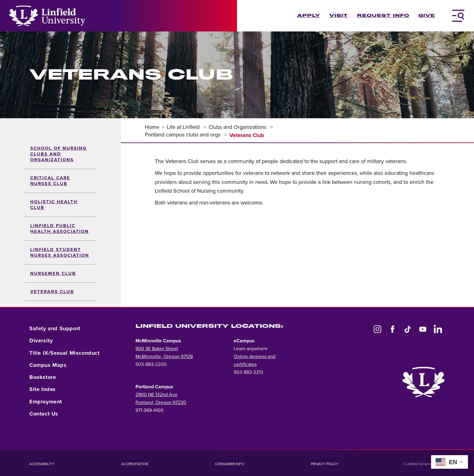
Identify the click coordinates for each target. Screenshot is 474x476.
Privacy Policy (325, 464)
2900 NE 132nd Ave (156, 395)
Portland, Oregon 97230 (161, 403)
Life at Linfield (184, 127)
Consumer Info (229, 464)
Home (152, 127)
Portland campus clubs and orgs (183, 135)
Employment (46, 402)
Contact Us (44, 414)
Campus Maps (48, 365)
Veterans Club (52, 292)
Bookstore (43, 377)
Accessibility (42, 464)
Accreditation (135, 464)
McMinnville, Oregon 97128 (164, 357)
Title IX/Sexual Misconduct (65, 353)
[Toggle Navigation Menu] (458, 16)
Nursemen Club (53, 274)
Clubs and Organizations (238, 127)
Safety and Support (55, 328)
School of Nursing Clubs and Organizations (58, 154)
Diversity (41, 341)
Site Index (42, 389)
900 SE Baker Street (157, 349)
